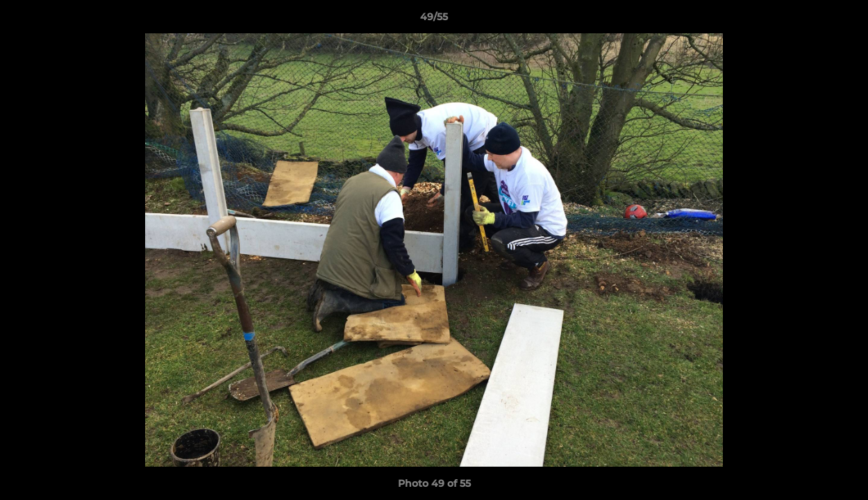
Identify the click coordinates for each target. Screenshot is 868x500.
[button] (843, 20)
